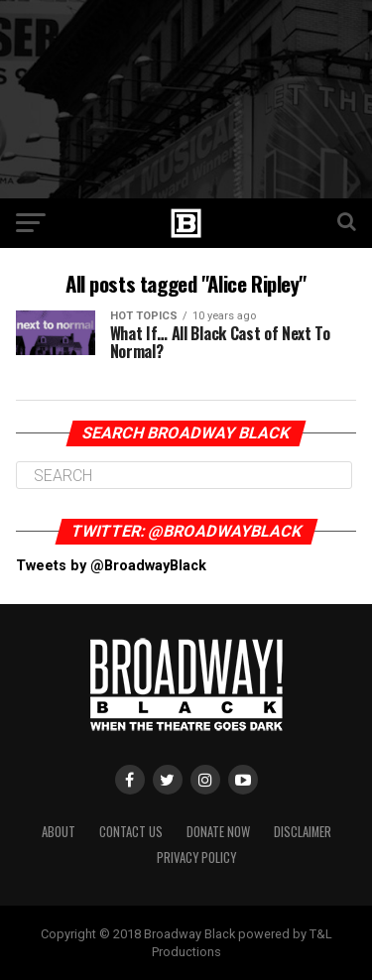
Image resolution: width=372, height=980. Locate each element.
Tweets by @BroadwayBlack (111, 566)
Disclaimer (303, 832)
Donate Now (218, 832)
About (59, 832)
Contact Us (131, 832)
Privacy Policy (196, 857)
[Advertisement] (186, 99)
